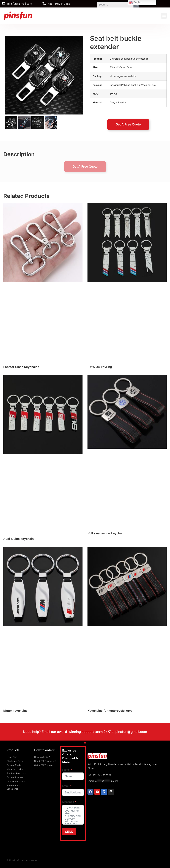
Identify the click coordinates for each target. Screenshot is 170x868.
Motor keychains (15, 711)
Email (66, 786)
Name (66, 770)
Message (68, 802)
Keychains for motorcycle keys (110, 711)
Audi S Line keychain (19, 539)
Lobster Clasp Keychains (21, 367)
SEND (69, 832)
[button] (164, 16)
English (135, 3)
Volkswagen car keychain (106, 533)
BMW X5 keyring (100, 367)
